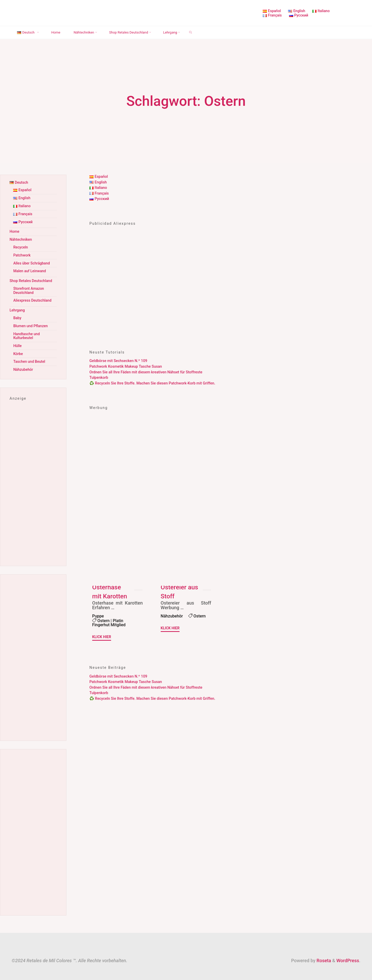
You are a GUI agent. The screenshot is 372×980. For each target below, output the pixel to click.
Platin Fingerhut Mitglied (109, 623)
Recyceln (21, 245)
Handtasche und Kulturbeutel (27, 331)
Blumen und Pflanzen (31, 321)
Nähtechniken (21, 238)
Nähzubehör (172, 616)
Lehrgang (17, 306)
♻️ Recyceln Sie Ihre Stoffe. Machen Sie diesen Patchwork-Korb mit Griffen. (152, 383)
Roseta (323, 954)
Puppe (98, 616)
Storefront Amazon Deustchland (29, 287)
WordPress (348, 954)
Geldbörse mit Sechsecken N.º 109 (118, 361)
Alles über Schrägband (32, 260)
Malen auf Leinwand (30, 268)
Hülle (17, 340)
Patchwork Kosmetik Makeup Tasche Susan (126, 367)
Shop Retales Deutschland (31, 278)
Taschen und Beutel (29, 355)
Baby (17, 313)
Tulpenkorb (99, 378)
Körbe (18, 348)
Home (15, 230)
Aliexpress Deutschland (33, 296)
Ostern (104, 621)
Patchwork (22, 253)
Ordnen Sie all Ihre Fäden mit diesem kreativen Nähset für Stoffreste (146, 372)
